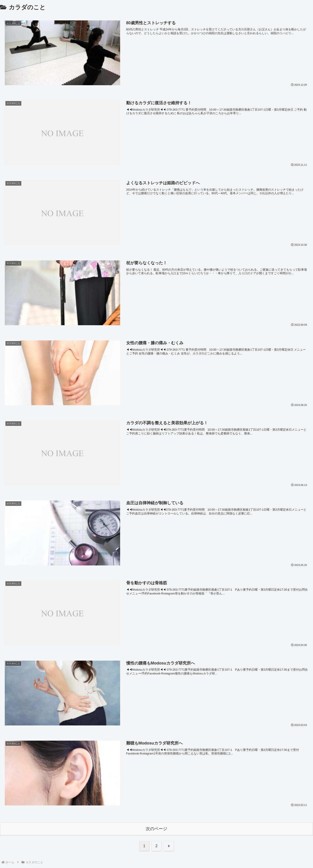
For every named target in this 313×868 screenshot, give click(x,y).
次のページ (156, 829)
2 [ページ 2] (156, 846)
